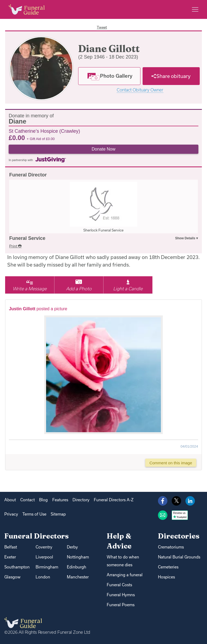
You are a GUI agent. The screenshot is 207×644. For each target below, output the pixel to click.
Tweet (102, 27)
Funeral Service (27, 238)
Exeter (10, 557)
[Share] (171, 76)
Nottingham (78, 557)
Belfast (11, 547)
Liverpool (44, 557)
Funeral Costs (119, 585)
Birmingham (47, 567)
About (10, 500)
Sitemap (58, 514)
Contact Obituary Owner (140, 90)
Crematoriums (171, 547)
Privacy (11, 514)
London (43, 577)
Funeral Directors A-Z (114, 500)
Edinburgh (77, 567)
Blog (43, 500)
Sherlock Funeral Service (103, 230)
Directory (81, 500)
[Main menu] (195, 9)
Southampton (17, 567)
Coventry (44, 547)
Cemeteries (168, 567)
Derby (72, 547)
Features (60, 500)
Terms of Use (34, 514)
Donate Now (103, 149)
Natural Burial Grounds (179, 557)
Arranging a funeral (125, 575)
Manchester (78, 577)
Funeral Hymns (121, 595)
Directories (179, 536)
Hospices (166, 577)
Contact (27, 500)
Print (15, 246)
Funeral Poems (121, 605)
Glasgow (12, 577)
